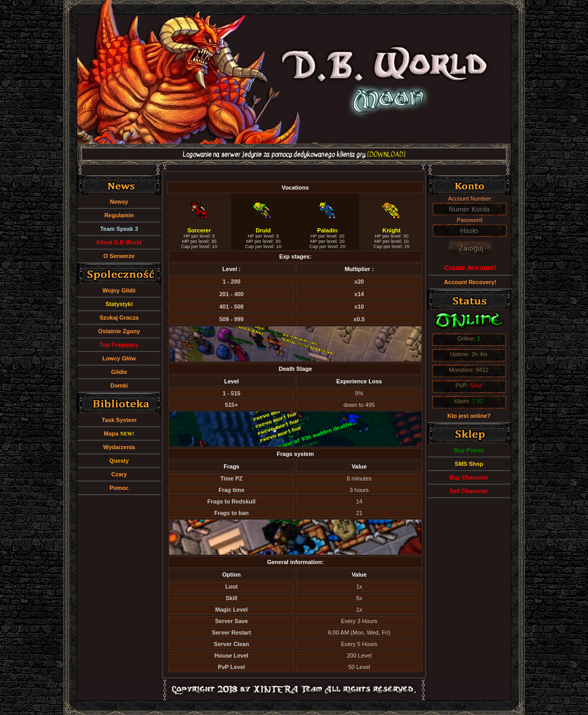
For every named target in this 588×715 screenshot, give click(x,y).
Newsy (119, 202)
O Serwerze (119, 256)
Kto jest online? (469, 416)
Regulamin (119, 215)
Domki (119, 385)
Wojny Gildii (119, 290)
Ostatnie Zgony (119, 331)
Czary (119, 474)
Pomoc (119, 488)
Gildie (119, 372)
